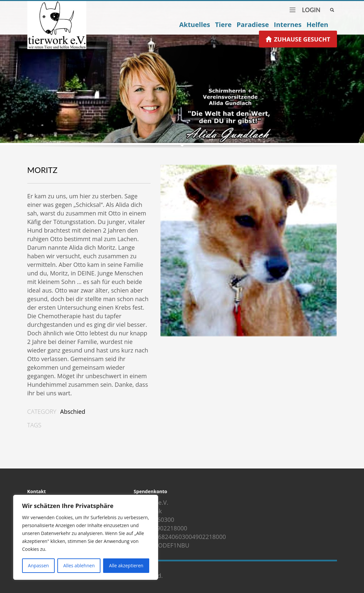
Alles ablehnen (79, 565)
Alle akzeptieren (126, 565)
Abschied (73, 411)
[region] (86, 537)
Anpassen (39, 565)
